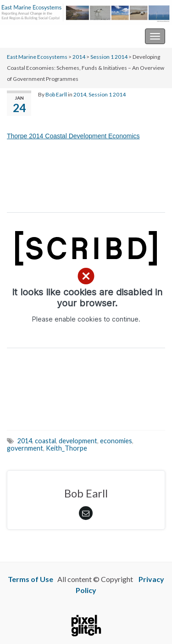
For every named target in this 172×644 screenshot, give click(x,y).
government (25, 448)
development (78, 441)
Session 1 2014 (109, 57)
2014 (79, 57)
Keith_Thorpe (67, 448)
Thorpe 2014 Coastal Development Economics (73, 136)
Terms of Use (31, 579)
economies (116, 441)
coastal (45, 441)
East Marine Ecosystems (45, 36)
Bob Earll (56, 94)
